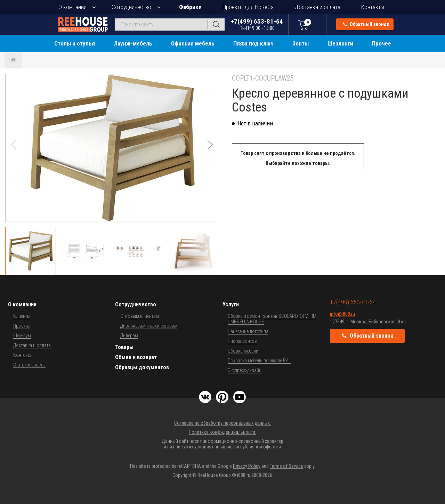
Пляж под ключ (253, 43)
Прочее (382, 43)
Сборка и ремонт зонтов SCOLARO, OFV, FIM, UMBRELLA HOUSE (273, 319)
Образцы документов (142, 367)
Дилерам (129, 336)
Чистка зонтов (242, 341)
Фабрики (190, 7)
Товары (124, 347)
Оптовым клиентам (140, 316)
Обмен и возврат (136, 357)
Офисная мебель (193, 43)
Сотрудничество (131, 7)
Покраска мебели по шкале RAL (259, 361)
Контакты (373, 7)
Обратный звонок (366, 24)
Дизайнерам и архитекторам (149, 326)
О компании (72, 7)
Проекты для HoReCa (248, 7)
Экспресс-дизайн (245, 370)
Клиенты (22, 316)
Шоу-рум (22, 336)
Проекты (22, 326)
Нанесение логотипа (248, 331)
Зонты (301, 43)
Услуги (231, 304)
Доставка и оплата (317, 7)
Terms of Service (286, 466)
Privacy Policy (247, 466)
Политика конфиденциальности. (222, 432)
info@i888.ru (342, 314)
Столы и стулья (75, 43)
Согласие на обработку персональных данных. (222, 423)
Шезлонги (340, 43)
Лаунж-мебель (133, 43)
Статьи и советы (29, 365)
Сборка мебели (243, 351)
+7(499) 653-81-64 (257, 24)
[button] (210, 145)
